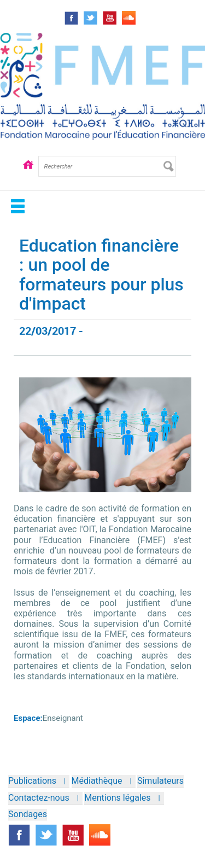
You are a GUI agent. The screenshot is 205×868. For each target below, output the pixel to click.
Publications (32, 781)
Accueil (28, 174)
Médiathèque (97, 781)
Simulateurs (160, 781)
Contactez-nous (39, 798)
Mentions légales (117, 798)
